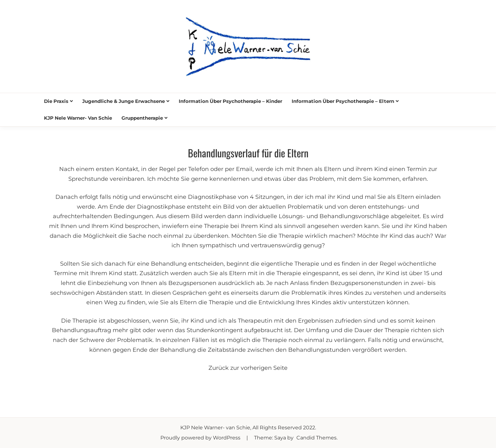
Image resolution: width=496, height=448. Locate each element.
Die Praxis (56, 101)
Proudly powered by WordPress (201, 438)
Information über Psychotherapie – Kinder (230, 101)
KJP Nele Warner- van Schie (78, 118)
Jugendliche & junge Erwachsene (124, 101)
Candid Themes (316, 438)
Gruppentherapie (142, 118)
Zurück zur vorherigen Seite (248, 368)
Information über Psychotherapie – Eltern (343, 101)
